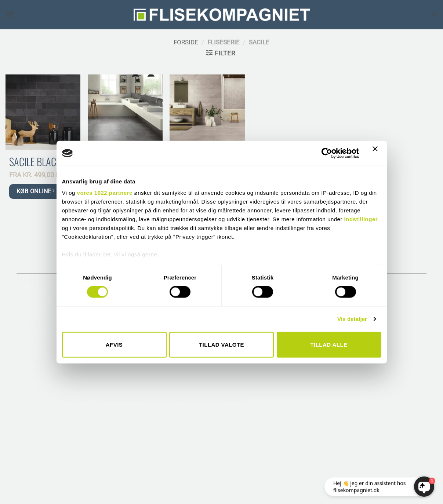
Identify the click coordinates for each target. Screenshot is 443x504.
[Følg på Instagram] (38, 419)
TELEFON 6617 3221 (46, 344)
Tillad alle (329, 344)
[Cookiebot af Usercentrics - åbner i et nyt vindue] (327, 153)
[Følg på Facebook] (24, 419)
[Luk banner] (377, 153)
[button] (10, 15)
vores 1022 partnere (105, 193)
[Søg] (435, 14)
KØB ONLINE (35, 191)
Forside (186, 42)
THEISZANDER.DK (255, 492)
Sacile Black (35, 162)
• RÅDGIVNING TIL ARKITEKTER (393, 320)
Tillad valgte (221, 344)
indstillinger (361, 219)
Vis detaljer (352, 319)
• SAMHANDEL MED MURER (387, 340)
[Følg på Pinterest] (52, 419)
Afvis (114, 344)
